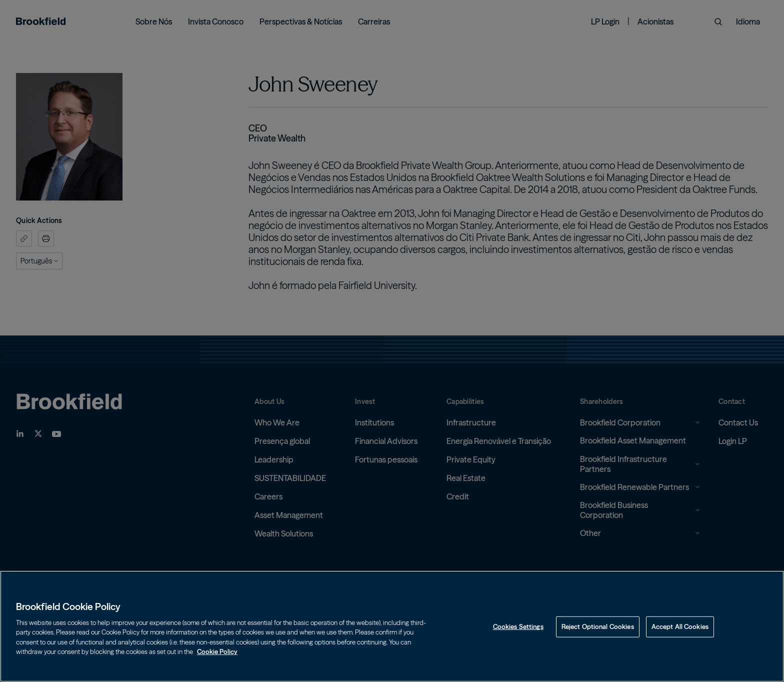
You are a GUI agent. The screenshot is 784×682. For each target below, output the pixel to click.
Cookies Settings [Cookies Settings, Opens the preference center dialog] (518, 626)
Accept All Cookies (680, 626)
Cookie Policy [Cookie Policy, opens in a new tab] (217, 651)
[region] (392, 626)
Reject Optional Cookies (598, 626)
